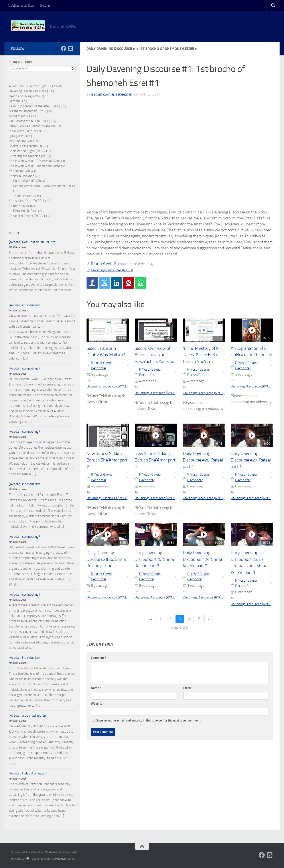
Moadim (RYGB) (20, 116)
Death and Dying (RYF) (24, 96)
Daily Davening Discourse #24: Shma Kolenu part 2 (202, 559)
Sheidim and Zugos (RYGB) (27, 151)
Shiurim (45, 5)
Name (96, 688)
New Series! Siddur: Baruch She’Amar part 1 (155, 460)
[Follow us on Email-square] (71, 49)
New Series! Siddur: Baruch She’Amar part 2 (107, 460)
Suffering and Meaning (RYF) (29, 156)
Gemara (14, 101)
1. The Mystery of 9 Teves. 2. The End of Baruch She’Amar (201, 355)
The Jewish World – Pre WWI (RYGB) (34, 161)
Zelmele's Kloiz (19, 206)
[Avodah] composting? (25, 368)
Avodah (15, 233)
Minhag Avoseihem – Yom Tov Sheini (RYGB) (44, 186)
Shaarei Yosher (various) (25, 146)
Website (97, 704)
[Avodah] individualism (25, 305)
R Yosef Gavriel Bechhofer (112, 95)
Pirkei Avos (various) (23, 131)
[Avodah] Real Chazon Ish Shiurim (32, 242)
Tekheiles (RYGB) (25, 196)
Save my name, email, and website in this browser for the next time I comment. (149, 720)
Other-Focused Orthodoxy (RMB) (32, 126)
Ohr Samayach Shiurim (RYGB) (30, 121)
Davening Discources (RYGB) (112, 270)
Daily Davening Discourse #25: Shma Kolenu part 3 (154, 559)
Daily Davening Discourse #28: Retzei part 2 (203, 460)
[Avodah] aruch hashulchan (27, 716)
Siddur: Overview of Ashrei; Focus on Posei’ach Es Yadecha (155, 355)
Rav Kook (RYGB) (20, 141)
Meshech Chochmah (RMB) (28, 111)
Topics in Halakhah (22, 176)
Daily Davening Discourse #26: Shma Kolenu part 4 (106, 559)
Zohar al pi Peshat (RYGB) (26, 216)
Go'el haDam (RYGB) (27, 181)
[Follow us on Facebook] (63, 49)
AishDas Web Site (21, 5)
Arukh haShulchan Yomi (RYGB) (30, 86)
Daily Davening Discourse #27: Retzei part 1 (251, 460)
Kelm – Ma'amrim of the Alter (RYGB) (35, 106)
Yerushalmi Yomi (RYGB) (26, 201)
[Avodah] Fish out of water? (28, 773)
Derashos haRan (24, 211)
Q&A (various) (18, 136)
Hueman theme (65, 859)
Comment (99, 658)
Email (188, 688)
